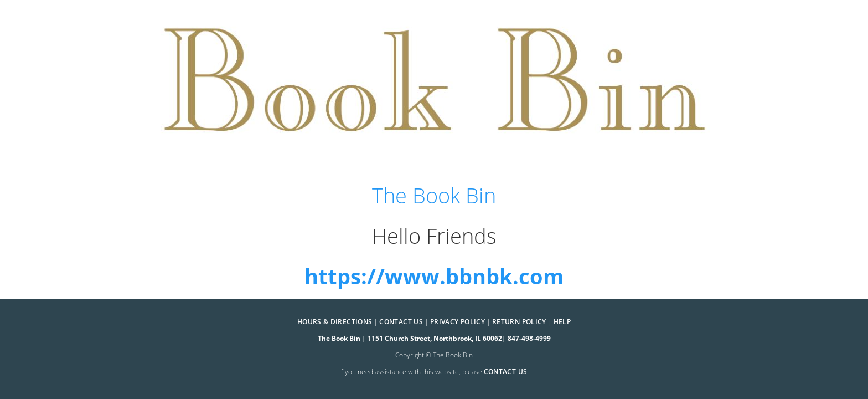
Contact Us (401, 322)
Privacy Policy (458, 322)
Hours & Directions (335, 322)
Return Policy (519, 322)
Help (562, 322)
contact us (506, 372)
